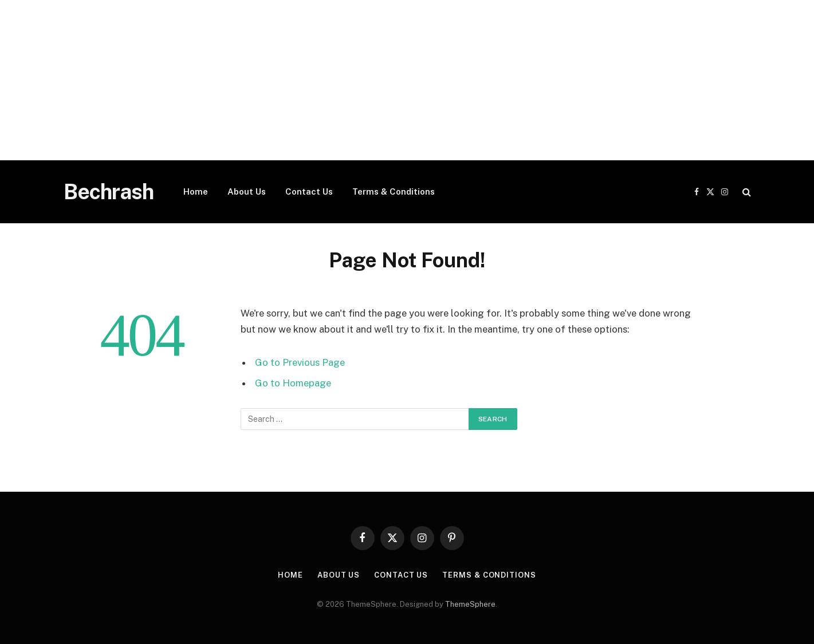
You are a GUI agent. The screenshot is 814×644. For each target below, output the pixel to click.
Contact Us (309, 191)
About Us (247, 191)
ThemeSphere (470, 604)
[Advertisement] (344, 80)
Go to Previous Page (300, 362)
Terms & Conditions (394, 191)
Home (196, 191)
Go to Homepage (293, 383)
